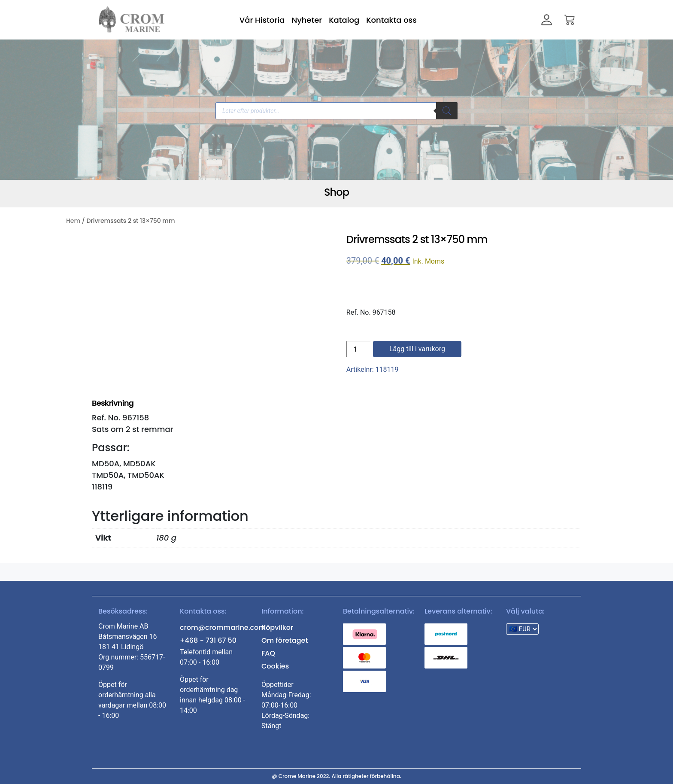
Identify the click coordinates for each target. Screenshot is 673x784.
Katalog (344, 20)
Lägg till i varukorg (417, 349)
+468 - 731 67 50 (208, 640)
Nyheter (307, 20)
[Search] (447, 111)
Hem (73, 221)
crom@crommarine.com (223, 628)
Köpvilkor (277, 628)
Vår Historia (262, 20)
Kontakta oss (391, 20)
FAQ (268, 653)
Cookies (275, 666)
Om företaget (285, 640)
